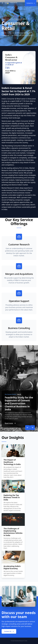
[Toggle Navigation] (3, 3)
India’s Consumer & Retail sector (14, 99)
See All (19, 394)
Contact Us (31, 3)
